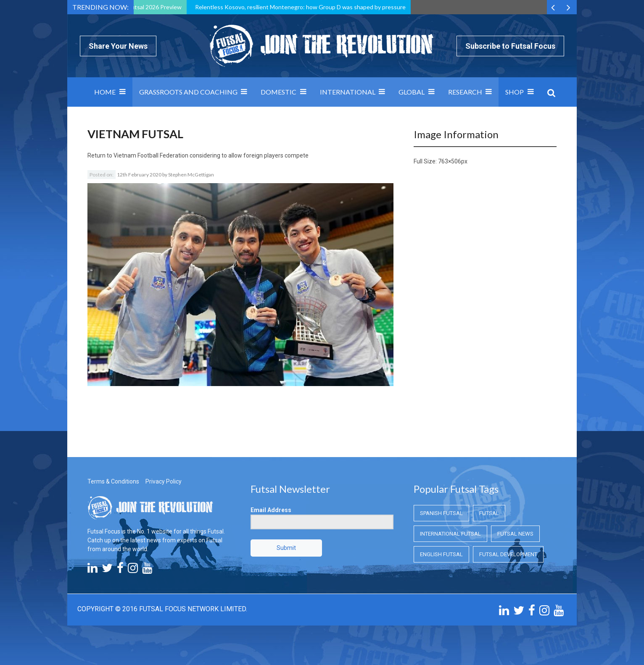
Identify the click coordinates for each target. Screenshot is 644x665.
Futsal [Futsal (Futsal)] (489, 513)
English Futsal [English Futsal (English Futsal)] (441, 554)
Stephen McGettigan (191, 175)
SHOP (515, 92)
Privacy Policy (164, 481)
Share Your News (118, 46)
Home (105, 92)
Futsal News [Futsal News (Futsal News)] (515, 534)
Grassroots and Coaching (188, 92)
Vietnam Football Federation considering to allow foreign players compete (211, 155)
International (348, 92)
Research (465, 92)
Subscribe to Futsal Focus (510, 46)
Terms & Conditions (113, 481)
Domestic (278, 92)
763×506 (450, 161)
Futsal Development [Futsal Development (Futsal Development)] (508, 554)
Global (412, 92)
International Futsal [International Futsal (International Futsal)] (450, 534)
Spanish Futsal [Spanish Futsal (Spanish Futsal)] (441, 513)
